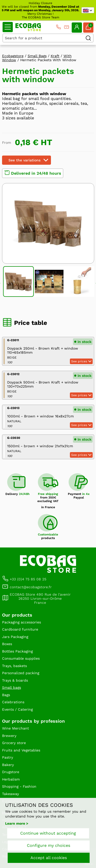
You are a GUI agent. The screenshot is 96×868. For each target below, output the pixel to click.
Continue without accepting (48, 833)
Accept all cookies (49, 858)
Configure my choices (49, 845)
